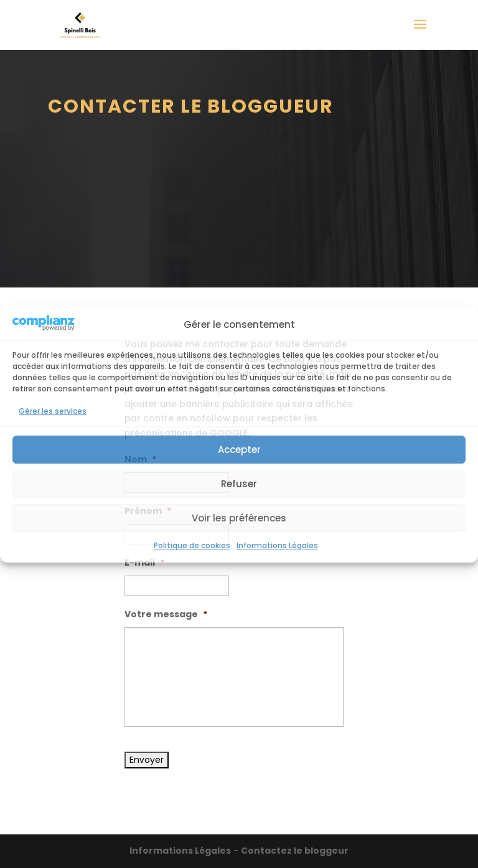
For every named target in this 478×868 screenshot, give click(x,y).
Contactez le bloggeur (295, 851)
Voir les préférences (239, 518)
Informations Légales (277, 546)
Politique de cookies (192, 546)
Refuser (239, 484)
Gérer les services (53, 411)
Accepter (239, 450)
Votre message (166, 614)
